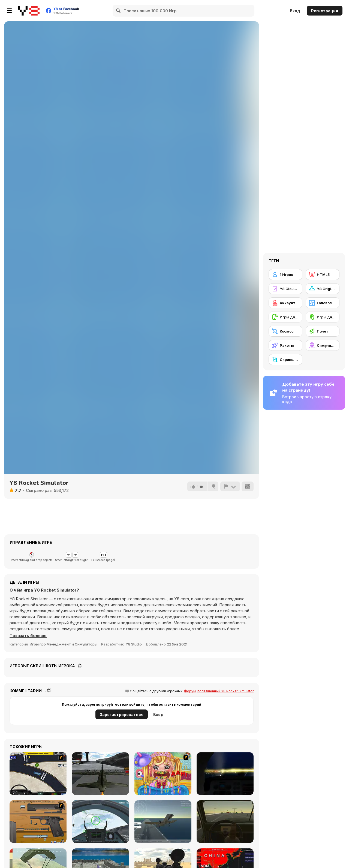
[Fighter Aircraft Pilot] (163, 822)
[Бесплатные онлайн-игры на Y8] (29, 11)
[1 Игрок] (285, 275)
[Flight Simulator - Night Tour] (225, 774)
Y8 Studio (134, 644)
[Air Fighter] (100, 822)
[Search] (119, 11)
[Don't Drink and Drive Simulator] (225, 822)
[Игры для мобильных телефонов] (285, 317)
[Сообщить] (230, 486)
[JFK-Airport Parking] (38, 774)
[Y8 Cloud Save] (285, 289)
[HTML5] (323, 275)
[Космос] (285, 331)
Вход (295, 11)
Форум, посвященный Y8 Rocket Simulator (219, 691)
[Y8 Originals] (323, 289)
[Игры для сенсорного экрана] (323, 317)
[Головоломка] (323, 303)
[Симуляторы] (323, 345)
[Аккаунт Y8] (285, 303)
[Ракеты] (285, 345)
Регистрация (325, 11)
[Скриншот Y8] (285, 360)
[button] (28, 636)
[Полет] (323, 331)
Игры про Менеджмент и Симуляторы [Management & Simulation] (64, 644)
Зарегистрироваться (122, 715)
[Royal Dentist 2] (163, 774)
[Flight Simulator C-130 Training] (100, 774)
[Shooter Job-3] (38, 822)
